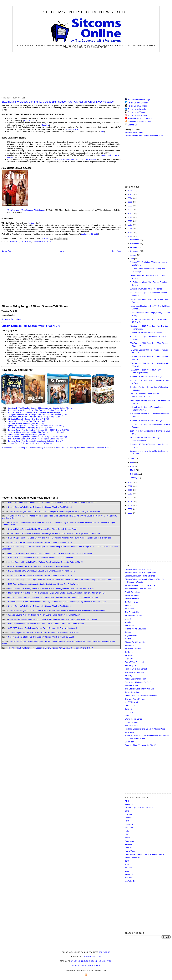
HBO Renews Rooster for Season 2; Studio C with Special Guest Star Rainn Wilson (44, 584)
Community (14, 242)
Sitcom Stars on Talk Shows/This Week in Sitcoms (146, 135)
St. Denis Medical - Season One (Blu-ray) (25, 419)
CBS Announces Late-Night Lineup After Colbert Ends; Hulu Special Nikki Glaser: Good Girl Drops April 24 (53, 597)
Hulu (127, 831)
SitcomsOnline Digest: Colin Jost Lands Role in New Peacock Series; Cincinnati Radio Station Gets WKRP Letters (57, 610)
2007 (130, 505)
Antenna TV (130, 706)
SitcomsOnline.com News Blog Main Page (91, 961)
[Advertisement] (86, 74)
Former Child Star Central (136, 669)
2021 (130, 210)
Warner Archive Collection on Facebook (142, 696)
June (133, 459)
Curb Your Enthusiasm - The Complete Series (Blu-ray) (31, 417)
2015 (130, 232)
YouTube (129, 878)
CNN (102, 132)
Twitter (31, 223)
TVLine (128, 605)
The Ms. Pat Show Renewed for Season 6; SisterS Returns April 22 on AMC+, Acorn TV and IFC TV (50, 648)
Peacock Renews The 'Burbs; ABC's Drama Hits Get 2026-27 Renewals (39, 566)
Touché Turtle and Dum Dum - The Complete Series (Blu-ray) (34, 412)
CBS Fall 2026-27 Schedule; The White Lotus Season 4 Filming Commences (41, 558)
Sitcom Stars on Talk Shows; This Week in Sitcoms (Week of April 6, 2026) (40, 606)
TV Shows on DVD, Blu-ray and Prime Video (72, 448)
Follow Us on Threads (137, 112)
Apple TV (129, 804)
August (133, 255)
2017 (130, 225)
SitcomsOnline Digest (43, 242)
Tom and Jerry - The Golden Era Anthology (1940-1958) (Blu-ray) (35, 430)
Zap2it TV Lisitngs (133, 592)
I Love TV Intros (132, 722)
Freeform (129, 824)
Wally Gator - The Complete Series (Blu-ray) (27, 434)
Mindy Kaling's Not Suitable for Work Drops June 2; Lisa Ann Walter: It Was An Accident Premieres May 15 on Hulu (57, 593)
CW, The (129, 814)
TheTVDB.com (131, 726)
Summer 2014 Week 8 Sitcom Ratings (146, 333)
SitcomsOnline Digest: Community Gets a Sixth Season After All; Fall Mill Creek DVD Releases (58, 102)
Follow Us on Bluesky (137, 109)
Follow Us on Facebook (138, 103)
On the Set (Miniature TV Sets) (138, 682)
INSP (127, 716)
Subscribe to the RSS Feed (140, 122)
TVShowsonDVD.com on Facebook (140, 585)
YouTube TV (130, 881)
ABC (127, 801)
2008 (130, 501)
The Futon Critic (132, 612)
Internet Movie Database (135, 629)
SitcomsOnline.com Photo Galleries (140, 576)
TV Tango (129, 652)
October (134, 247)
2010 (130, 494)
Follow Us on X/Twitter (137, 106)
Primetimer (130, 625)
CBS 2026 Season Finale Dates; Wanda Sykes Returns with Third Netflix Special (42, 628)
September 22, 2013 (90, 234)
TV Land (129, 868)
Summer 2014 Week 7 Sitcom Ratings (146, 377)
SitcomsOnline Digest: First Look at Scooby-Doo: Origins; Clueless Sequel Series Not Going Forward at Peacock (56, 511)
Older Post (116, 251)
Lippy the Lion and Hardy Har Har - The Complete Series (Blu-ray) (36, 432)
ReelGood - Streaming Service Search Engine (144, 854)
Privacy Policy (79, 966)
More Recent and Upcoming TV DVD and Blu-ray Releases (27, 448)
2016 (130, 229)
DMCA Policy (94, 966)
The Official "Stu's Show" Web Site (140, 689)
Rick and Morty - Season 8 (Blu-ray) (23, 423)
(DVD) (58, 417)
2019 (130, 217)
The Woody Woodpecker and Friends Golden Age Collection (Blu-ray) (37, 437)
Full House (26, 242)
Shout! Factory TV (133, 858)
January (134, 478)
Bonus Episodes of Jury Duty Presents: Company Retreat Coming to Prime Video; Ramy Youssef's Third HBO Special (58, 602)
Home (62, 251)
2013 (130, 482)
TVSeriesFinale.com (134, 615)
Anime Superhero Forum (135, 679)
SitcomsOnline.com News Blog (86, 12)
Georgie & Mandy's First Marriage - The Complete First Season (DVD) (38, 415)
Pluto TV (129, 848)
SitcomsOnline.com (91, 957)
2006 (130, 509)
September (135, 251)
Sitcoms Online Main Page (138, 100)
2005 (130, 513)
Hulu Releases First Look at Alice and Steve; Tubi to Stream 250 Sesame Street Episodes (46, 624)
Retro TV (129, 659)
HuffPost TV (130, 646)
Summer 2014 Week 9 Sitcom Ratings (146, 289)
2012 (130, 486)
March (133, 470)
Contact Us (131, 125)
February (134, 474)
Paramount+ (130, 841)
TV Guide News (132, 602)
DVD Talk (129, 712)
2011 (130, 490)
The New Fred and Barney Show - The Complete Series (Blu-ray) (36, 439)
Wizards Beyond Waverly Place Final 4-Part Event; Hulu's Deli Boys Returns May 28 (44, 615)
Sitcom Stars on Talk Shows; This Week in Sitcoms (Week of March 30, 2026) (41, 637)
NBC (127, 834)
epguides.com (131, 635)
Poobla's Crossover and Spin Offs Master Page (145, 729)
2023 (130, 202)
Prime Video (130, 851)
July (132, 259)
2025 (130, 194)
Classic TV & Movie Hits (135, 642)
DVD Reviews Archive (102, 448)
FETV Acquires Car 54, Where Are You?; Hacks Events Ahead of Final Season (41, 571)
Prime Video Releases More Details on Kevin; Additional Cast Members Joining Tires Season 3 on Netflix (53, 619)
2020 (130, 213)
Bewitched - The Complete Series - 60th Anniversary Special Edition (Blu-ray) (41, 408)
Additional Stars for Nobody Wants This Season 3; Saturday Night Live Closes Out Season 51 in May (51, 588)
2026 (130, 191)
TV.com (128, 632)
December (135, 240)
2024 (130, 198)
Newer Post (6, 251)
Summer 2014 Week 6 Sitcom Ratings (146, 420)
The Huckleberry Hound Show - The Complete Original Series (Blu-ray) (38, 410)
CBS (127, 811)
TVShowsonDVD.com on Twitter (139, 589)
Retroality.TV (130, 665)
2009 (130, 498)
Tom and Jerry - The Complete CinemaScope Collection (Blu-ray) (36, 441)
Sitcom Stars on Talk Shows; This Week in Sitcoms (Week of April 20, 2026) (40, 542)
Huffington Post (72, 129)
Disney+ (128, 818)
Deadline (45, 125)
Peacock (129, 844)
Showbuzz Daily (132, 599)
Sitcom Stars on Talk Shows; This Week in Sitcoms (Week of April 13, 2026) (40, 575)
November (135, 243)
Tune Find (129, 709)
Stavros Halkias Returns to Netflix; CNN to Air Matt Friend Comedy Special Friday (43, 529)
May (132, 462)
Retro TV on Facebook (135, 662)
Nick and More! (131, 686)
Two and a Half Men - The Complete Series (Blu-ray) (30, 428)
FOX (127, 821)
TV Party (129, 675)
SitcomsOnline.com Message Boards (141, 572)
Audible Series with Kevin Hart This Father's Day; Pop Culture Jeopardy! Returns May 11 (46, 562)
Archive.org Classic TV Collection (139, 808)
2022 (130, 206)
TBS (127, 861)
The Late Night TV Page (135, 699)
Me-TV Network (132, 702)
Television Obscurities (134, 649)
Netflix (128, 838)
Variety (128, 622)
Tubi (127, 864)
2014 (130, 236)
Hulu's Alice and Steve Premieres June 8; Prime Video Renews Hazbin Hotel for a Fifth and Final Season (53, 503)
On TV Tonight (131, 742)
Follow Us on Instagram (138, 115)
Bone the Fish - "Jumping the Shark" (140, 745)
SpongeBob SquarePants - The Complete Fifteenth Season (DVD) (36, 426)
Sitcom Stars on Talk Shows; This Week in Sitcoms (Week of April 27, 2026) (40, 507)
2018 (130, 221)
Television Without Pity (135, 672)
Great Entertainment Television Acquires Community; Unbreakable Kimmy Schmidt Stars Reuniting (50, 553)
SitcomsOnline (30, 121)
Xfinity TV (129, 874)
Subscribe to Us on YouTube (140, 118)
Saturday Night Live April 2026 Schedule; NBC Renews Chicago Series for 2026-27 (44, 632)
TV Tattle (129, 656)
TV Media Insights (133, 692)
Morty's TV (129, 639)
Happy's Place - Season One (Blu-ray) (24, 421)
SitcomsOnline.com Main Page (138, 569)
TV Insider (129, 609)
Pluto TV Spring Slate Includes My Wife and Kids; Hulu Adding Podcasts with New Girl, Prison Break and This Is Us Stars (60, 538)
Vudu (127, 871)
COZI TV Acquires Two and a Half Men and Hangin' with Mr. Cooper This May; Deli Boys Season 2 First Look (54, 533)
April (132, 466)
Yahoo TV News (132, 595)
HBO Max (129, 828)
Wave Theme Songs (134, 719)
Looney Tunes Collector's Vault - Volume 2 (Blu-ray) (30, 443)
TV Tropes (129, 732)
